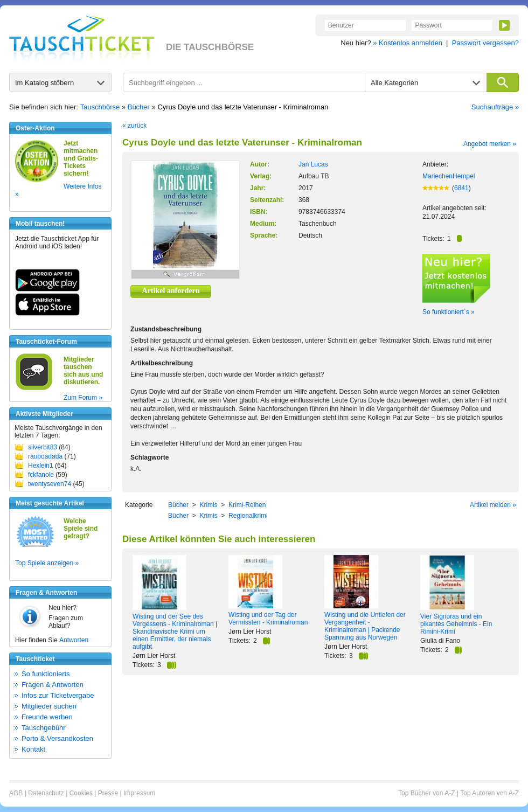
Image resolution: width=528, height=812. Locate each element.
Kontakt (33, 749)
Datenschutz (46, 793)
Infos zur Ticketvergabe (58, 695)
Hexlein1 (41, 466)
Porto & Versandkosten (57, 738)
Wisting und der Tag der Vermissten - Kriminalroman (268, 619)
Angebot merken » (490, 144)
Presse (108, 793)
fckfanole (41, 475)
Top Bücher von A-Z (426, 793)
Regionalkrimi (248, 516)
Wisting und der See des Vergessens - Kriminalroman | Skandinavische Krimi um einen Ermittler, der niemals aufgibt (175, 631)
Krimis (208, 505)
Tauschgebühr (44, 728)
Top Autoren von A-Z (489, 793)
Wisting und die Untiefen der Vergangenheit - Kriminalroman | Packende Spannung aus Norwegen (365, 626)
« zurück (134, 126)
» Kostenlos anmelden (408, 43)
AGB (16, 793)
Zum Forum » (83, 398)
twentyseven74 (50, 484)
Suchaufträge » (495, 107)
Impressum (139, 793)
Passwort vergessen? (485, 43)
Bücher (139, 107)
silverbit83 (43, 447)
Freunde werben (47, 717)
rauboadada (45, 456)
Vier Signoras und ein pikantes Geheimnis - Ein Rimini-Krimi (456, 624)
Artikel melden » (493, 505)
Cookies (81, 793)
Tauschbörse (100, 107)
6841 (461, 188)
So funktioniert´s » (449, 312)
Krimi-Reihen (247, 505)
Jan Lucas (313, 164)
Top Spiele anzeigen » (47, 563)
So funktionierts (46, 674)
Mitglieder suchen (49, 706)
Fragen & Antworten (53, 685)
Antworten (74, 640)
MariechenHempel (449, 176)
